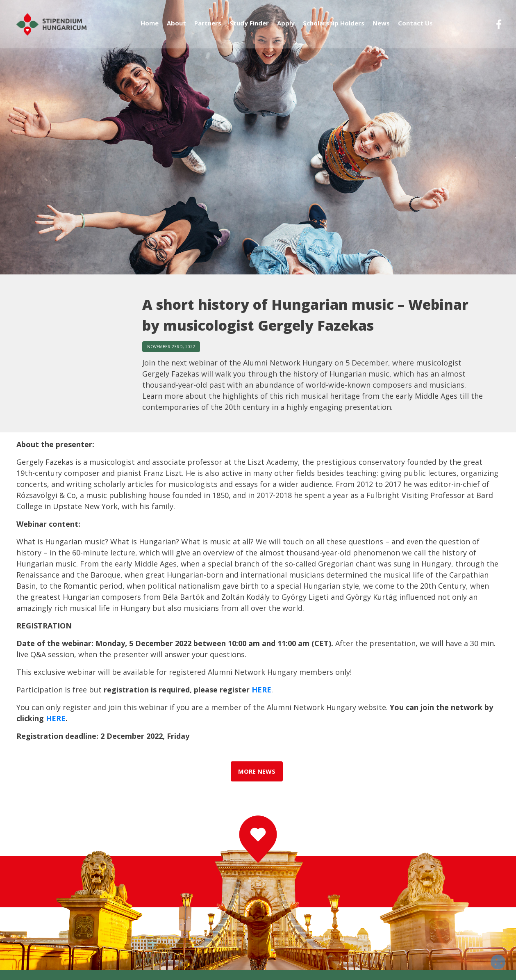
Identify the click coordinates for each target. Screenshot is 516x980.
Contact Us (415, 27)
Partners (208, 27)
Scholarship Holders (334, 27)
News (381, 27)
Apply (286, 27)
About (176, 27)
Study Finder (249, 27)
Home (150, 27)
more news (257, 774)
